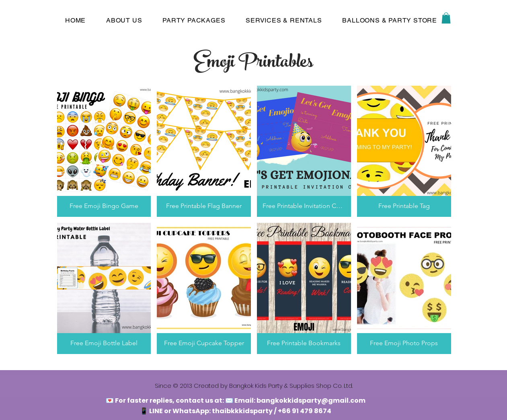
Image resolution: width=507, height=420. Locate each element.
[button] (446, 18)
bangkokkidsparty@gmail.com (311, 400)
